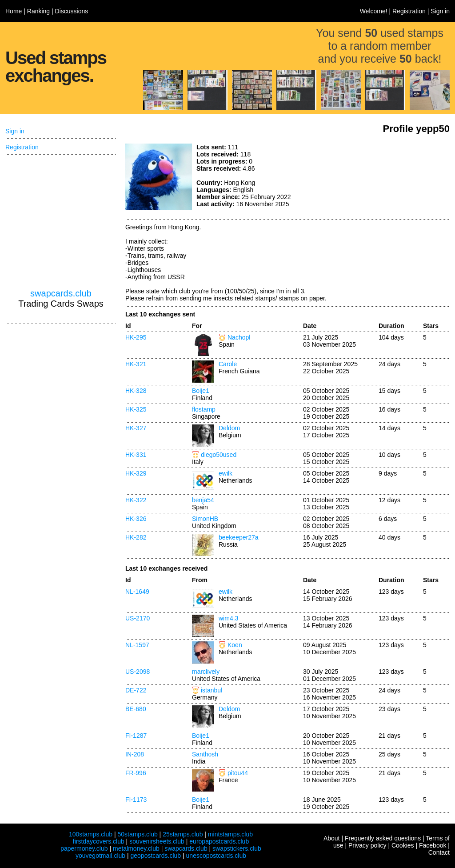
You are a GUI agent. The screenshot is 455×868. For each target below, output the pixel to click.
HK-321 (136, 364)
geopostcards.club (156, 856)
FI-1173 (136, 800)
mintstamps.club (230, 834)
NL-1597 (137, 645)
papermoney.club (84, 848)
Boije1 (201, 391)
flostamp (204, 409)
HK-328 (136, 391)
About (332, 838)
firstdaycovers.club (99, 841)
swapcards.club (61, 293)
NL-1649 (137, 592)
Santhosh (205, 754)
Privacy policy (367, 845)
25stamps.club (183, 834)
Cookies (403, 845)
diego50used (219, 455)
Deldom (229, 428)
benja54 (203, 500)
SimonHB (205, 519)
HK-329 (136, 473)
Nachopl (239, 337)
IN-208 (135, 754)
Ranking (38, 11)
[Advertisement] (383, 177)
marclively (206, 672)
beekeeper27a (239, 537)
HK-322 (136, 500)
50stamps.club (137, 834)
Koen (235, 645)
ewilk (226, 473)
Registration (409, 11)
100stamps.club (91, 834)
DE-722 (136, 690)
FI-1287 (136, 736)
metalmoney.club (136, 848)
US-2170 (138, 618)
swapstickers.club (237, 848)
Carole (228, 364)
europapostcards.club (219, 841)
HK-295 (136, 337)
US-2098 (138, 672)
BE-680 (136, 709)
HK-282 (136, 537)
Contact (439, 852)
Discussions (72, 11)
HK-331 (136, 455)
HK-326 (136, 519)
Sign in (440, 11)
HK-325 (136, 409)
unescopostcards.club (216, 856)
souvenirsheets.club (157, 841)
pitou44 (238, 773)
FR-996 (136, 773)
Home (14, 11)
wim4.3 (228, 618)
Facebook (433, 845)
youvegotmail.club (100, 856)
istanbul (212, 690)
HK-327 (136, 428)
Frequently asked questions (383, 838)
